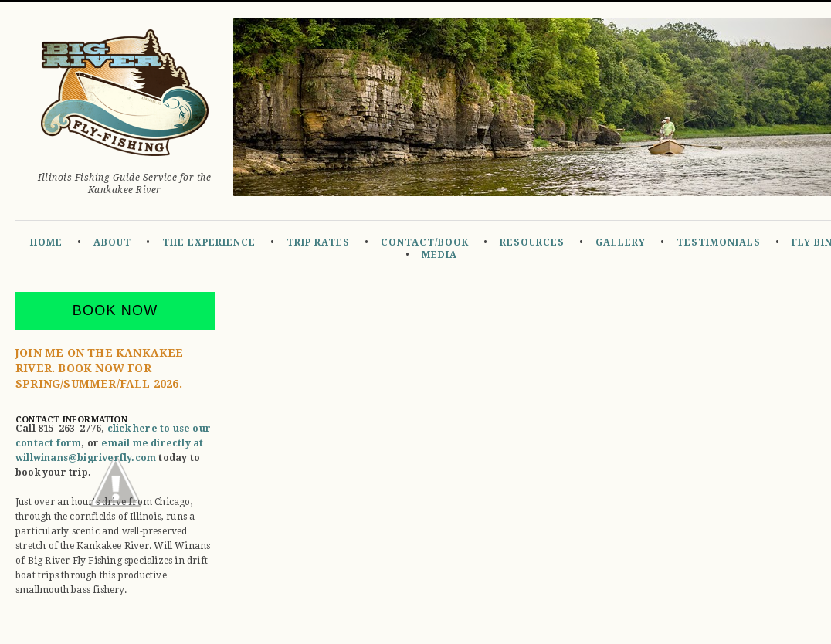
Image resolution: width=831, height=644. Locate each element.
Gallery (621, 242)
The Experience (209, 242)
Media (439, 255)
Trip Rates (318, 242)
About (112, 242)
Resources (532, 242)
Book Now (115, 310)
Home (46, 242)
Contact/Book (425, 242)
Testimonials (719, 242)
